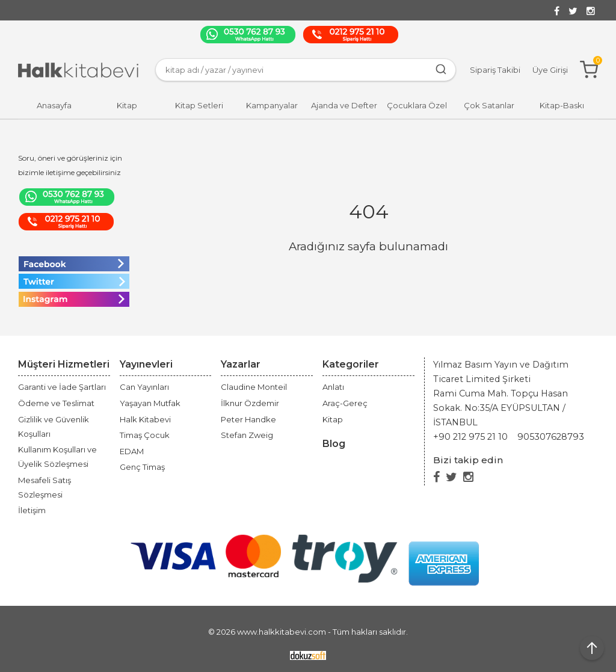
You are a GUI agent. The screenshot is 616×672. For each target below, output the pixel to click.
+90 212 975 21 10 (470, 437)
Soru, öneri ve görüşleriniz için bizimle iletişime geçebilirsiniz (70, 165)
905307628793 (551, 437)
